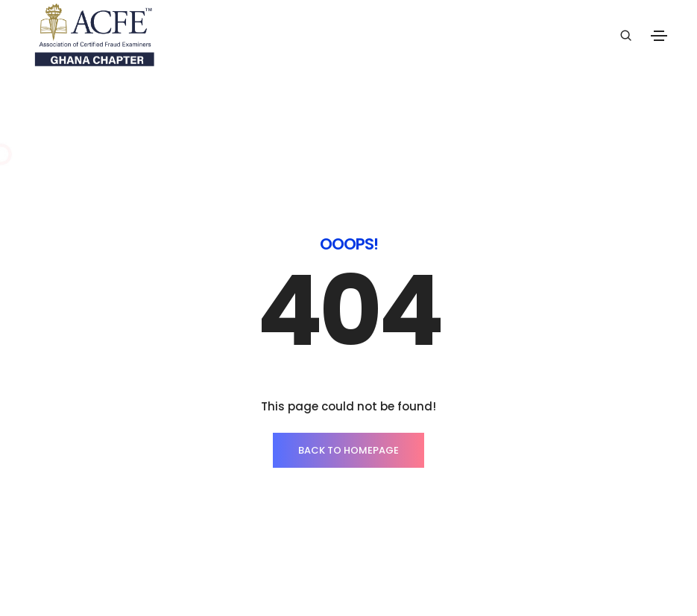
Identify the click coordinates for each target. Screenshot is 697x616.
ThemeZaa (577, 574)
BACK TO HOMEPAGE (348, 410)
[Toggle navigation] (659, 36)
